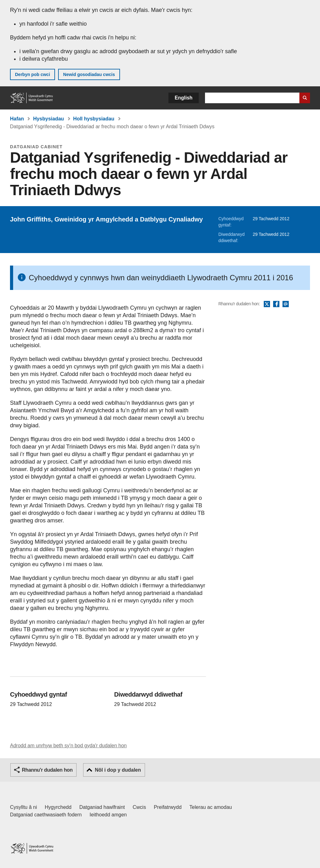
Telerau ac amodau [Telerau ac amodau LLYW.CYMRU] (211, 807)
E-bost (286, 304)
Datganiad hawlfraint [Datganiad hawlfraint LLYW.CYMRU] (102, 807)
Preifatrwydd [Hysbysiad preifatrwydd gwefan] (168, 807)
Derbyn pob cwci (32, 74)
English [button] (184, 98)
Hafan (17, 119)
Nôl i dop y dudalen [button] (118, 770)
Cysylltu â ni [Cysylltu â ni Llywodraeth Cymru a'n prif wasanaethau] (23, 807)
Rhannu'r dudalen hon (47, 770)
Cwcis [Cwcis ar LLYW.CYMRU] (140, 807)
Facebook (276, 304)
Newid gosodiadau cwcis (89, 74)
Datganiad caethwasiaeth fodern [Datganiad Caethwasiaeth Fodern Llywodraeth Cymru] (46, 815)
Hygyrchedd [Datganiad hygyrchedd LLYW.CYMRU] (58, 807)
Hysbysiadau (49, 119)
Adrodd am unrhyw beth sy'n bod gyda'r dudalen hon (68, 746)
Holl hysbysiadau (94, 119)
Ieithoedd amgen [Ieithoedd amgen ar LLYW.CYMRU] (108, 815)
